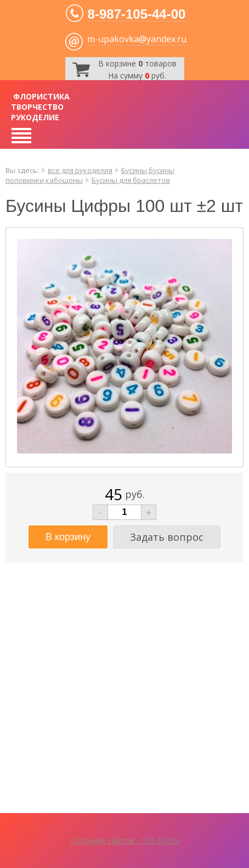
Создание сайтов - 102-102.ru (125, 840)
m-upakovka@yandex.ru (137, 39)
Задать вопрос (167, 537)
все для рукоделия (80, 170)
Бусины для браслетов (131, 180)
